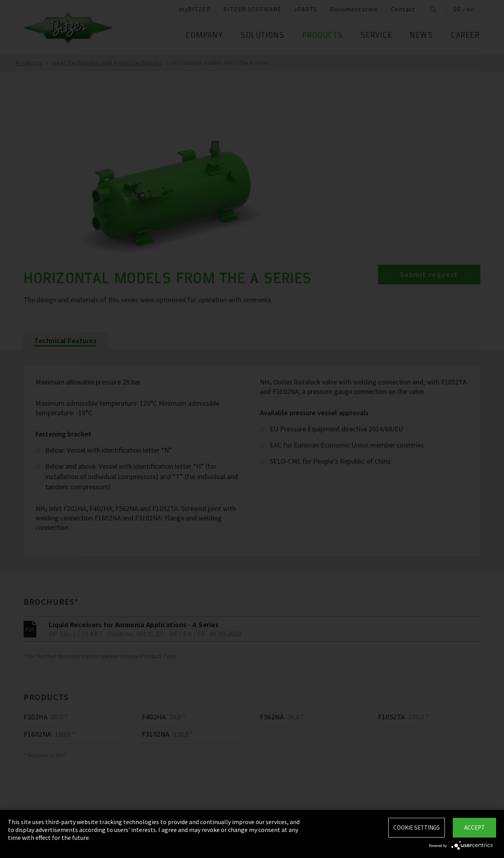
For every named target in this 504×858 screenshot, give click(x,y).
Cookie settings (417, 827)
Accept (474, 827)
